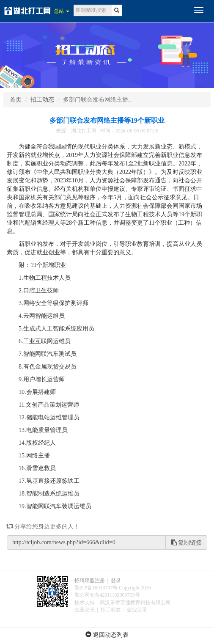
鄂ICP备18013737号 (96, 588)
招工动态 (42, 100)
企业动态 (85, 610)
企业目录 (137, 610)
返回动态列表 (107, 635)
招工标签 (111, 610)
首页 (16, 100)
